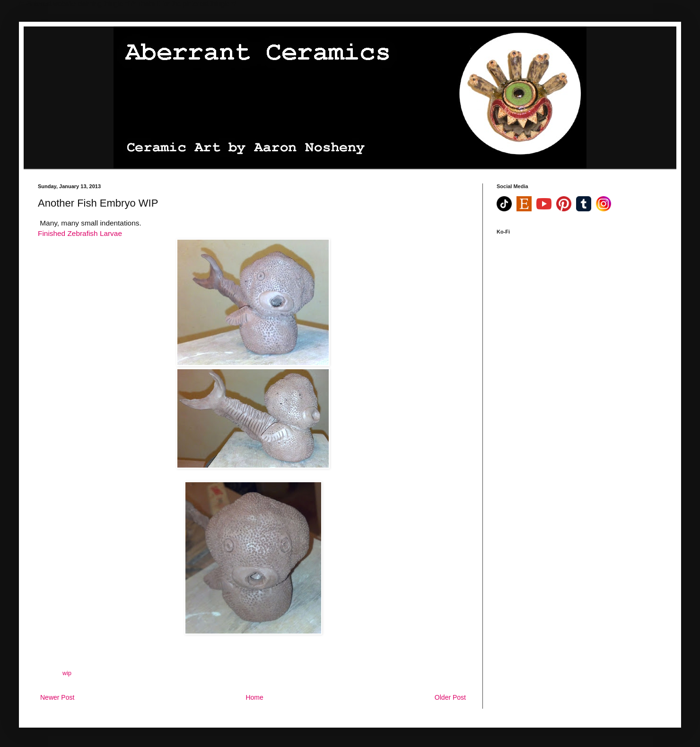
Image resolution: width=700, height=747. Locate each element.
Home (254, 697)
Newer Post (57, 697)
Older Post (450, 697)
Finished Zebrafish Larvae (80, 233)
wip (67, 673)
